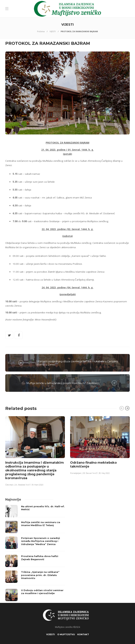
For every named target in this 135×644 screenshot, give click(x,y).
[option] (35, 451)
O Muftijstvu (66, 634)
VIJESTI (53, 31)
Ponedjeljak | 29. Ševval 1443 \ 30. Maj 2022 (90, 473)
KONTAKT (83, 634)
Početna (41, 31)
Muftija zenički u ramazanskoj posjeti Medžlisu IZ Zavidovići (62, 383)
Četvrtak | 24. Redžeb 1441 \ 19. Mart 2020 (24, 485)
